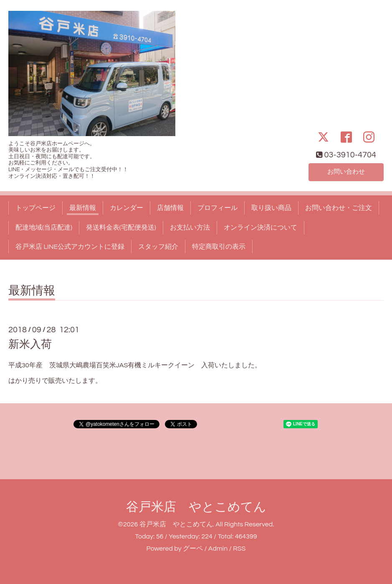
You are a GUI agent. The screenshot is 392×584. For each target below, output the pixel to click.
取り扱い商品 (271, 208)
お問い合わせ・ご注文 (339, 208)
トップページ (35, 208)
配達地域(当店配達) (44, 228)
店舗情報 (170, 208)
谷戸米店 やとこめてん (196, 507)
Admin (218, 549)
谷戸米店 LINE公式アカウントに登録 (70, 247)
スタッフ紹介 (158, 247)
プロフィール (217, 208)
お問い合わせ (346, 172)
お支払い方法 (190, 228)
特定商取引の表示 (219, 247)
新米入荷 (30, 344)
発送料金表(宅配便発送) (121, 228)
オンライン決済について (260, 228)
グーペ (193, 549)
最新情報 (83, 208)
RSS (239, 549)
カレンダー (126, 208)
